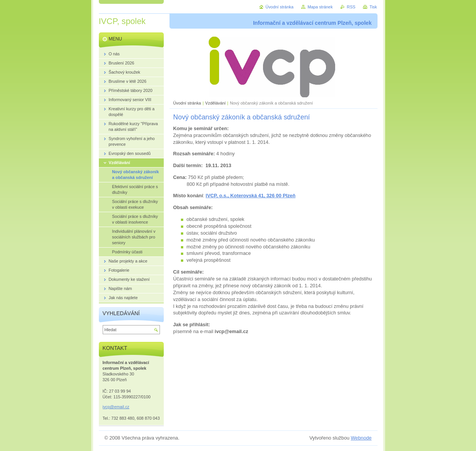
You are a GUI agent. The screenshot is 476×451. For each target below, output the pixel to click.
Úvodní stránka (187, 103)
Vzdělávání (216, 103)
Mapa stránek (320, 7)
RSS (351, 7)
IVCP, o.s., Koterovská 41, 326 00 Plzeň (251, 196)
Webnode (361, 438)
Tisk (373, 7)
